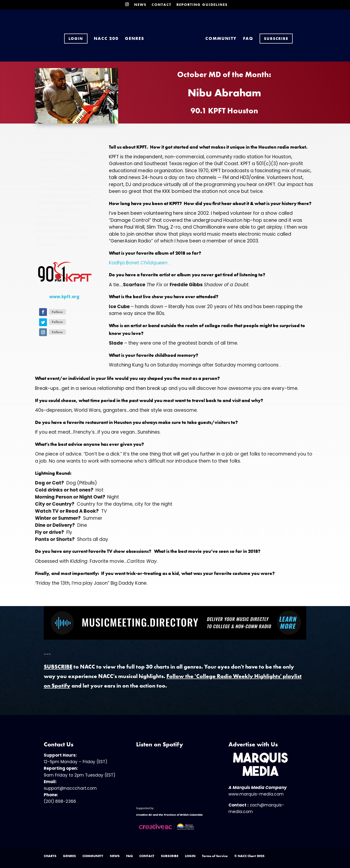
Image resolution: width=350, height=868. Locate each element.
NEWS (140, 5)
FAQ (242, 36)
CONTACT (162, 5)
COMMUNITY (214, 36)
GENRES (141, 36)
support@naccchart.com (70, 788)
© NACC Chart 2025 (249, 856)
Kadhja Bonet (139, 263)
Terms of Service (215, 856)
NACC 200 (113, 36)
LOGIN (190, 856)
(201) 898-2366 (60, 801)
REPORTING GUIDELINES (202, 5)
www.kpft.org (64, 297)
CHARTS (50, 856)
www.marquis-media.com (256, 794)
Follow (57, 312)
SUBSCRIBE (170, 856)
